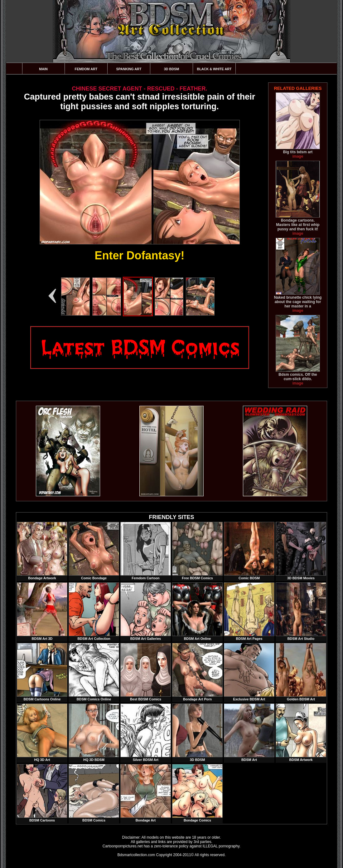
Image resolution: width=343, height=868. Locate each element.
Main (43, 69)
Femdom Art (86, 69)
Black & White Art (214, 69)
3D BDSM (172, 69)
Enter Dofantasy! (139, 255)
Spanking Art (129, 69)
